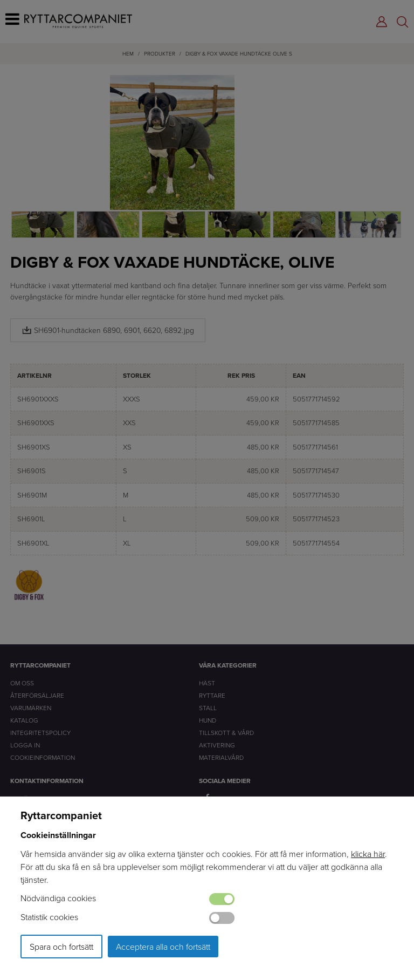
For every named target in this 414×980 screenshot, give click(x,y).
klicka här (368, 854)
